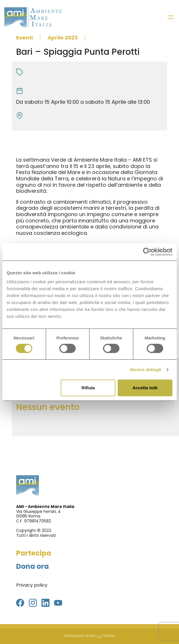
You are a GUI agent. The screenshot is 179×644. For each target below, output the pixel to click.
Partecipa (34, 553)
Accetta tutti (145, 388)
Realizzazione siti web (80, 636)
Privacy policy (32, 585)
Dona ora (33, 566)
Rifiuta (88, 388)
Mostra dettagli (146, 370)
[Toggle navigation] (171, 17)
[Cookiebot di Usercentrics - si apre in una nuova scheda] (147, 252)
